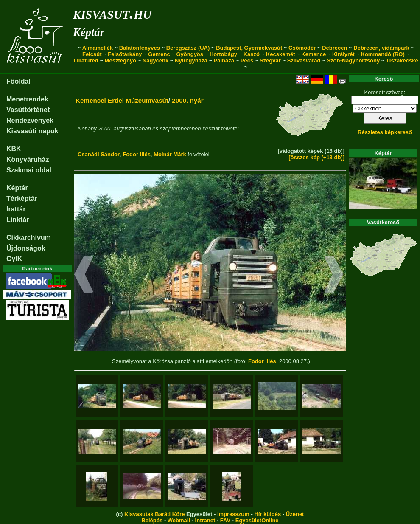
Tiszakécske (402, 61)
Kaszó (252, 54)
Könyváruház (28, 159)
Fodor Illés (137, 154)
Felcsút (92, 54)
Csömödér (302, 48)
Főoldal (18, 81)
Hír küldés (267, 514)
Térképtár (22, 199)
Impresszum (233, 514)
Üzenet (295, 514)
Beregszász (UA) (188, 48)
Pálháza (224, 61)
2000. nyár (188, 100)
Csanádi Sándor (99, 154)
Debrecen (335, 48)
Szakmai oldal (29, 170)
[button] (84, 276)
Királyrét (343, 54)
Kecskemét (281, 54)
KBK (14, 149)
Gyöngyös (190, 54)
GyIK (14, 259)
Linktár (18, 220)
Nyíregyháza (191, 61)
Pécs (247, 61)
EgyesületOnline (257, 520)
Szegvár (270, 61)
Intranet (205, 520)
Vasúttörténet (28, 110)
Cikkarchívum (29, 238)
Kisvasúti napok (32, 131)
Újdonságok (26, 248)
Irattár (16, 209)
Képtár (89, 32)
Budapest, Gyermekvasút (249, 48)
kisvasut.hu (112, 13)
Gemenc (159, 54)
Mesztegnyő (120, 61)
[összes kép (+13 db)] (316, 157)
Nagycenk (155, 61)
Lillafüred (86, 61)
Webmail (179, 520)
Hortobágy (223, 54)
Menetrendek (27, 99)
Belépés (152, 520)
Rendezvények (30, 120)
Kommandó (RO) (383, 54)
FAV (225, 520)
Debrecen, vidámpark (381, 48)
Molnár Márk (170, 154)
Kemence (314, 54)
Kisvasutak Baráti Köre (154, 514)
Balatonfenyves (140, 48)
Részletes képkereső (385, 132)
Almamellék (98, 48)
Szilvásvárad (304, 61)
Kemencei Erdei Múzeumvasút (122, 100)
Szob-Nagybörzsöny (353, 61)
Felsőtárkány (125, 54)
